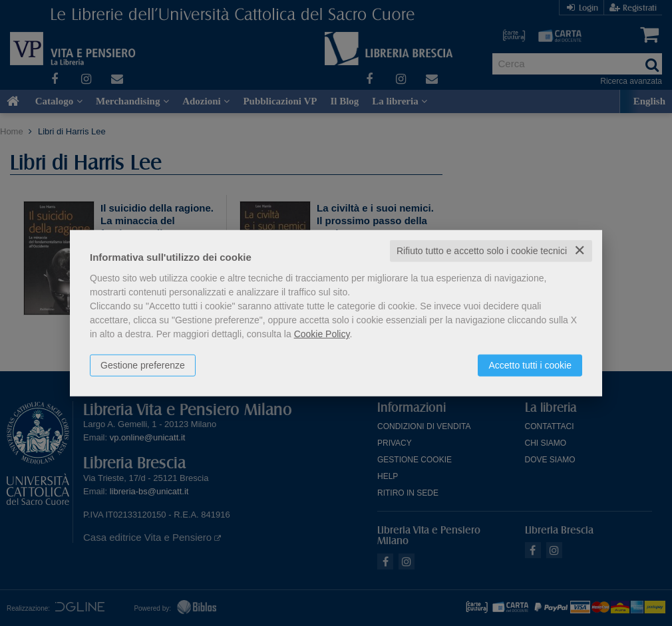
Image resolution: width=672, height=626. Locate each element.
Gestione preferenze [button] (143, 365)
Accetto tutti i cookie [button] (530, 365)
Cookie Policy (322, 334)
